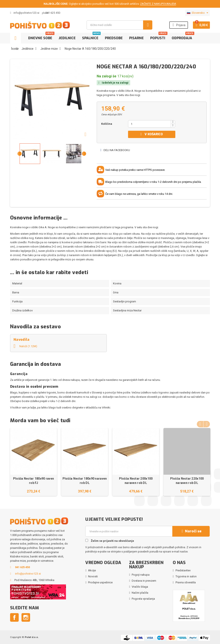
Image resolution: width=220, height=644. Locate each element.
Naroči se (191, 531)
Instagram (26, 617)
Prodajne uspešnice (100, 582)
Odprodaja (183, 37)
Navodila (22, 340)
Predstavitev (183, 570)
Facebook (14, 617)
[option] (34, 462)
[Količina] (150, 124)
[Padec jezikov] (198, 13)
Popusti (159, 37)
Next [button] (207, 424)
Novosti (93, 576)
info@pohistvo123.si (25, 13)
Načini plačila (140, 593)
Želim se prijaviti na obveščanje (110, 541)
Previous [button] (200, 424)
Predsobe (114, 38)
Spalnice (91, 37)
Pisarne (136, 38)
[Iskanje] (119, 25)
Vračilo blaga (140, 587)
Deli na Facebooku (115, 150)
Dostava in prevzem (144, 581)
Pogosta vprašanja (143, 599)
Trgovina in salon (186, 576)
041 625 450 (53, 13)
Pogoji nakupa (141, 575)
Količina (107, 124)
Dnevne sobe (41, 37)
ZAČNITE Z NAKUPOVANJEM (158, 4)
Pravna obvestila (186, 582)
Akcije (92, 570)
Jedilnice (67, 38)
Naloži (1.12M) (25, 346)
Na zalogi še (107, 76)
